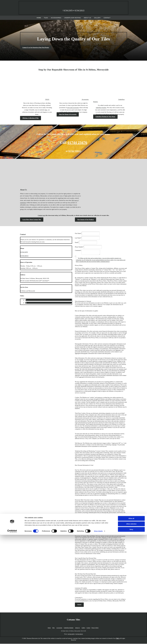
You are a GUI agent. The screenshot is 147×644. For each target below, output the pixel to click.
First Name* (78, 234)
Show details (98, 640)
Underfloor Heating (73, 18)
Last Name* (78, 238)
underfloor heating (101, 108)
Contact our (41, 216)
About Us (86, 18)
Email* (77, 243)
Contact (103, 18)
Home (43, 18)
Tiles (49, 18)
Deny (131, 639)
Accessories (58, 18)
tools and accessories (73, 108)
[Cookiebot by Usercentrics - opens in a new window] (12, 640)
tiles (46, 110)
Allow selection (131, 633)
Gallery (95, 18)
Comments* (78, 251)
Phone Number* (79, 247)
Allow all (131, 628)
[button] (36, 48)
